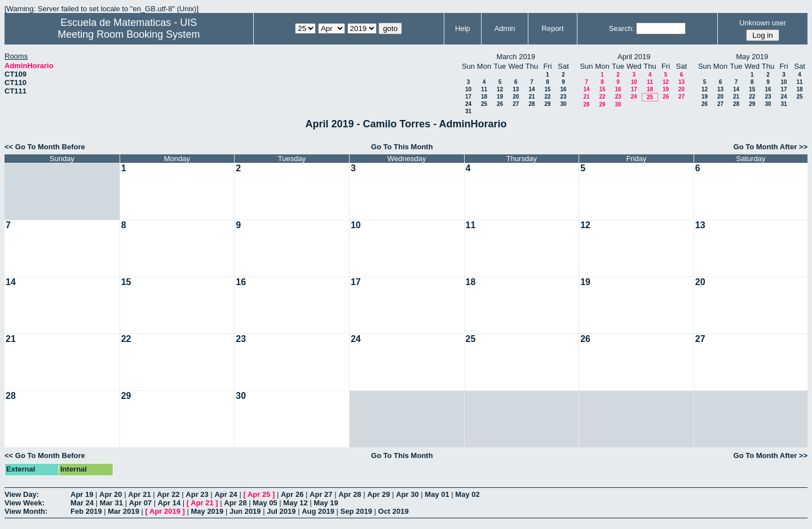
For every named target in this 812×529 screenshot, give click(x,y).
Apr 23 (197, 494)
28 (531, 104)
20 (516, 97)
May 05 (265, 503)
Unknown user (763, 23)
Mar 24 (82, 503)
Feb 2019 (86, 511)
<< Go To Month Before (45, 147)
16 (563, 89)
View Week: (25, 503)
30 (563, 104)
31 (468, 111)
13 (516, 89)
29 (547, 104)
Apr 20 (111, 494)
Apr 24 (226, 494)
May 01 (437, 494)
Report (553, 28)
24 (468, 104)
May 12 (295, 503)
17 (468, 97)
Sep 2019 (356, 511)
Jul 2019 (281, 511)
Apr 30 (407, 494)
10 (468, 89)
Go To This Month (402, 147)
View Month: (26, 511)
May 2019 (207, 511)
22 (547, 97)
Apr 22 (168, 494)
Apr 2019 (165, 511)
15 (547, 89)
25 (484, 104)
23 (563, 97)
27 (516, 104)
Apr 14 (169, 503)
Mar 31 (111, 503)
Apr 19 (82, 494)
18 (484, 97)
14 (531, 89)
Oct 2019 (394, 511)
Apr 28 (350, 494)
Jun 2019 (245, 511)
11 (484, 89)
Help (463, 28)
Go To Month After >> (771, 147)
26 (500, 104)
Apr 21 (139, 494)
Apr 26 (292, 494)
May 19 (326, 503)
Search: (622, 28)
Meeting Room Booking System (129, 34)
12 (500, 89)
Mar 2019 (123, 511)
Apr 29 (378, 494)
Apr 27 (321, 494)
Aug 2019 (318, 511)
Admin (505, 28)
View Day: (22, 494)
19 (500, 97)
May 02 (467, 494)
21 (531, 97)
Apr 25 (259, 494)
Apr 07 (140, 503)
